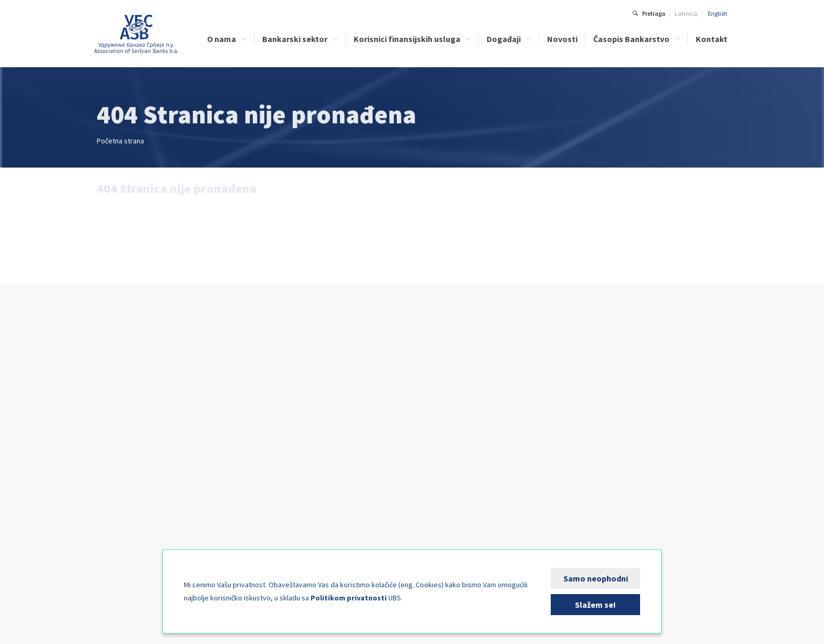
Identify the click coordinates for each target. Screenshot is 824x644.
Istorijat (107, 398)
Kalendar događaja (446, 503)
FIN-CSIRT (110, 549)
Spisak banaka (320, 387)
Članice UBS (113, 387)
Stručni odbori (115, 491)
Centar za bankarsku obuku (134, 468)
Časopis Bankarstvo (631, 39)
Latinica (686, 13)
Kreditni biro (113, 445)
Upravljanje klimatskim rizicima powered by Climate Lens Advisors (476, 403)
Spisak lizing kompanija (332, 398)
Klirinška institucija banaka (134, 456)
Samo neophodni (596, 578)
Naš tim (107, 433)
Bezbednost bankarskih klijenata (344, 433)
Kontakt (712, 39)
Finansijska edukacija (330, 422)
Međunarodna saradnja (129, 502)
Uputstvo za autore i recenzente (617, 398)
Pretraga (654, 13)
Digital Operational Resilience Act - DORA (475, 387)
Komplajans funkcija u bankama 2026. (472, 450)
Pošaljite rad (591, 445)
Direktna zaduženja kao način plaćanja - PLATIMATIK (354, 449)
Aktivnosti (110, 479)
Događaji (504, 39)
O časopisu (589, 387)
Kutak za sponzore (445, 515)
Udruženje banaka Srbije (136, 34)
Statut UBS (111, 410)
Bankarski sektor (295, 39)
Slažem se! (595, 605)
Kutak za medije (119, 537)
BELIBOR (218, 422)
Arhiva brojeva (594, 422)
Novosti (562, 39)
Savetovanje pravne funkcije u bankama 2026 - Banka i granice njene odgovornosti (475, 466)
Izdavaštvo (112, 514)
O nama (222, 39)
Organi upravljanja (122, 422)
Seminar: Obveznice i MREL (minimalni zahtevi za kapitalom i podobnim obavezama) (472, 429)
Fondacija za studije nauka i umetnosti (149, 526)
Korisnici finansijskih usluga (407, 39)
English (718, 13)
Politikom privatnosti (349, 598)
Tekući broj (589, 410)
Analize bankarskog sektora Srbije (251, 433)
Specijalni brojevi (598, 433)
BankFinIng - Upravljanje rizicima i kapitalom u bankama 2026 (466, 487)
